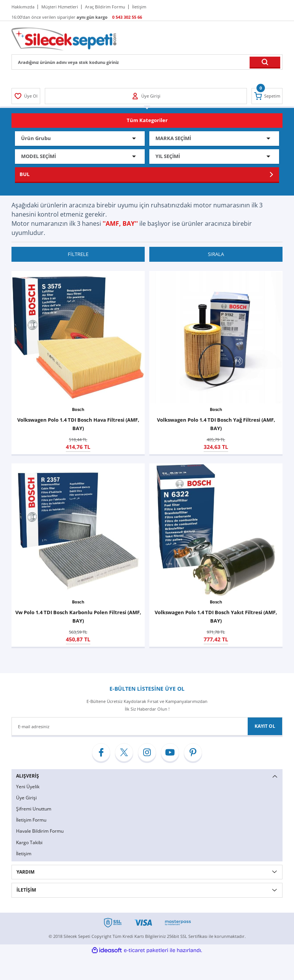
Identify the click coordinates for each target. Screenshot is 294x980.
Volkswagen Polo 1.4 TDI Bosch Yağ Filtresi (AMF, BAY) (216, 424)
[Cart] (267, 96)
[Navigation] (147, 121)
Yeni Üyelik (28, 787)
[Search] (147, 62)
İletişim (24, 855)
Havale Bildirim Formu (40, 832)
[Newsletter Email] (147, 727)
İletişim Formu (31, 821)
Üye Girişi (26, 798)
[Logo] (64, 38)
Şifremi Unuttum (34, 809)
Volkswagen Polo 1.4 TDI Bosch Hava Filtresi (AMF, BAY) (78, 424)
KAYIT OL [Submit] (265, 726)
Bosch (78, 410)
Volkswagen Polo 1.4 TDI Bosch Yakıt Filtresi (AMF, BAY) (216, 617)
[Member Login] (26, 96)
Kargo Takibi (29, 843)
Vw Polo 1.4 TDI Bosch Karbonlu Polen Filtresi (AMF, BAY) (78, 617)
